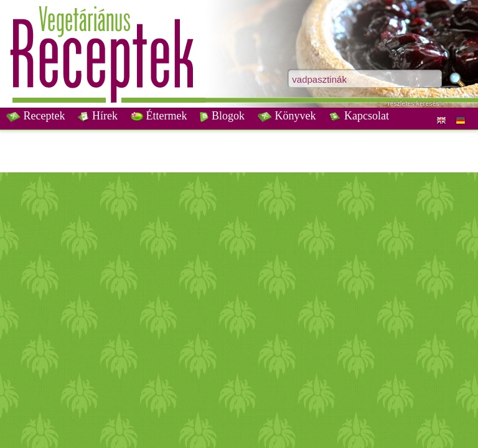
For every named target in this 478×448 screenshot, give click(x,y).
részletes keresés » (416, 104)
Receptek (35, 116)
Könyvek (287, 116)
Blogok (222, 116)
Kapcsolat (358, 116)
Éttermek (159, 116)
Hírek (97, 116)
